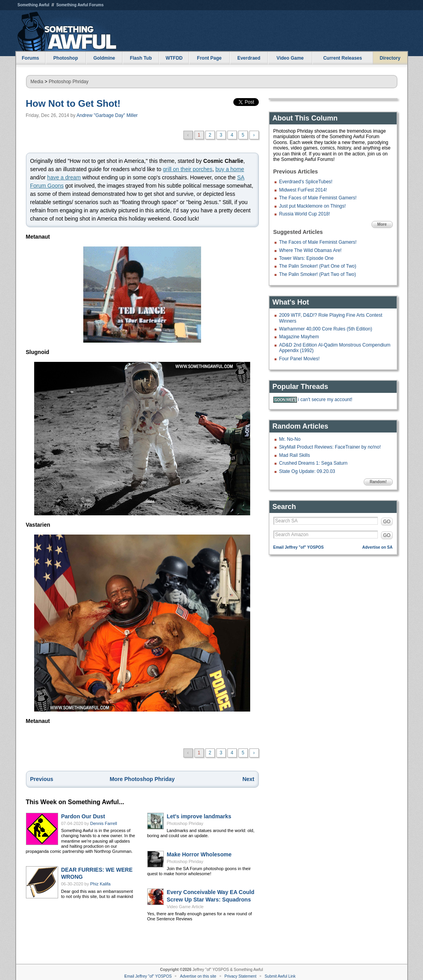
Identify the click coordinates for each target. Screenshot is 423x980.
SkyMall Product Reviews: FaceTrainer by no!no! (330, 447)
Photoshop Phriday (69, 82)
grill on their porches (188, 169)
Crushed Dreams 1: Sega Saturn (313, 463)
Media (37, 82)
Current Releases (343, 58)
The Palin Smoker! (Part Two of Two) (318, 274)
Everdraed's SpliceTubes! (306, 182)
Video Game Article (185, 907)
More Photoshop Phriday (142, 779)
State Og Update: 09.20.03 (307, 471)
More (382, 224)
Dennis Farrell (104, 823)
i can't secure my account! (325, 400)
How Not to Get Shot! (73, 103)
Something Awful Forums (80, 5)
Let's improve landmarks (199, 816)
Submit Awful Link (280, 976)
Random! (378, 482)
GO (387, 522)
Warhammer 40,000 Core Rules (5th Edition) (326, 329)
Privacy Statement (241, 976)
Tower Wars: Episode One (307, 258)
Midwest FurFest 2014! (303, 190)
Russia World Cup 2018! (305, 214)
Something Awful (34, 5)
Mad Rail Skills (295, 455)
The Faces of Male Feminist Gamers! (318, 198)
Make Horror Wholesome (199, 854)
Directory (390, 58)
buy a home (230, 169)
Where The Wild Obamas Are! (310, 250)
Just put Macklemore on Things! (313, 206)
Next (248, 779)
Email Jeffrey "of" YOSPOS (299, 547)
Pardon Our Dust (83, 816)
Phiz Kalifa (101, 884)
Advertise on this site (198, 976)
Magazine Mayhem (299, 337)
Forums (30, 58)
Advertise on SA (377, 547)
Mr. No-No (290, 439)
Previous (42, 779)
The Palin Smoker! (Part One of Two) (318, 266)
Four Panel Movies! (299, 359)
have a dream (64, 177)
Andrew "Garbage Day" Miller (107, 115)
